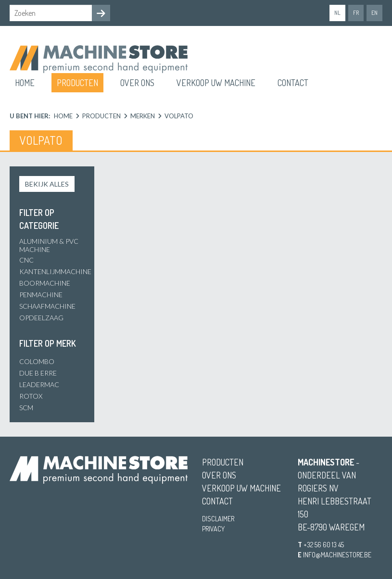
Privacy (213, 529)
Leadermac (39, 384)
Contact (293, 83)
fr (356, 13)
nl (337, 13)
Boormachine (45, 283)
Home (25, 83)
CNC (26, 260)
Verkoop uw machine (216, 83)
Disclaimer (218, 519)
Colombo (37, 361)
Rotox (31, 396)
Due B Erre (38, 373)
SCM (26, 408)
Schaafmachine (47, 306)
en (374, 13)
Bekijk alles (47, 184)
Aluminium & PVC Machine (49, 245)
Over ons (137, 83)
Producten (77, 83)
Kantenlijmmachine (55, 271)
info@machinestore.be (337, 555)
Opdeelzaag (41, 318)
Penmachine (41, 295)
